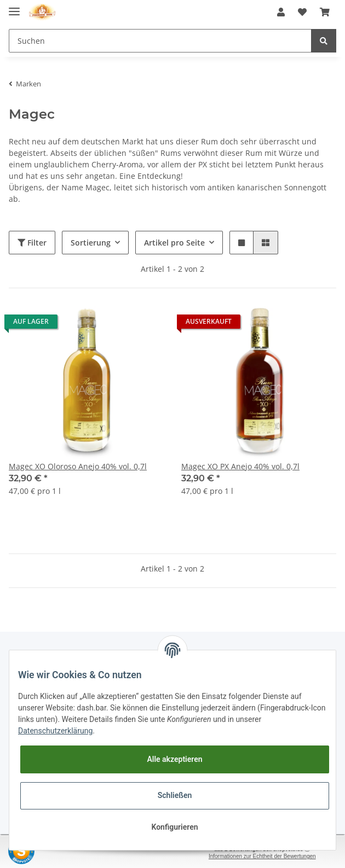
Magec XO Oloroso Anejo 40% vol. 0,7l (78, 466)
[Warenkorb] (325, 12)
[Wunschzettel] (302, 12)
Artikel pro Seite (174, 243)
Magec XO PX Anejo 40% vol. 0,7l (240, 466)
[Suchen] (160, 41)
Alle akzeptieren (174, 759)
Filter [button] (32, 243)
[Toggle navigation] (14, 7)
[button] (281, 12)
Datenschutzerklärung (55, 731)
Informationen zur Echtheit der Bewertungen (262, 856)
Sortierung (91, 243)
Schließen (175, 795)
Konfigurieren (174, 827)
